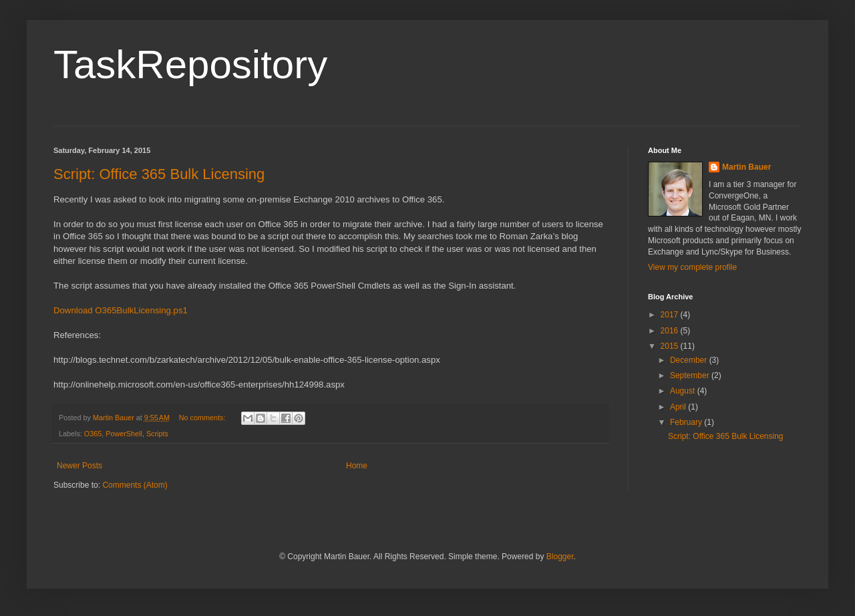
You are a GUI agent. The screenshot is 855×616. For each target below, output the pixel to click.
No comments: (203, 418)
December (690, 360)
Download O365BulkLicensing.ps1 (121, 310)
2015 (671, 346)
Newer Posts (79, 466)
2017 (671, 315)
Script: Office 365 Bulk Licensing (159, 174)
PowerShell (124, 434)
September (691, 375)
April (679, 407)
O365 (93, 434)
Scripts (157, 434)
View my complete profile (692, 267)
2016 (671, 331)
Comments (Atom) (135, 485)
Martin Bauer (746, 167)
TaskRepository (190, 64)
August (684, 391)
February (687, 422)
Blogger (560, 557)
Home (357, 466)
